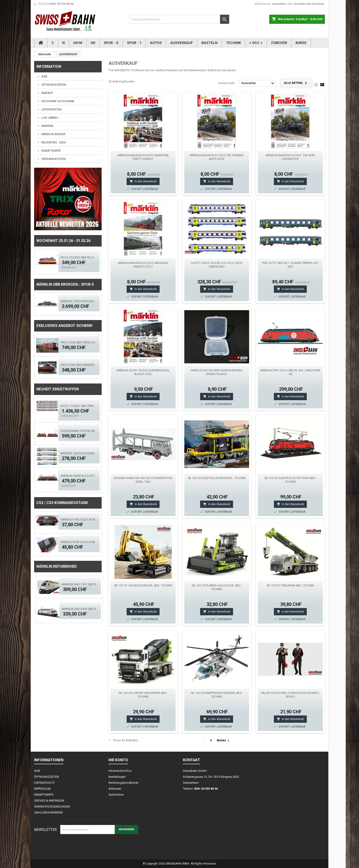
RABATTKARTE (51, 151)
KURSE (301, 43)
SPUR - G (111, 43)
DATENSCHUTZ (44, 783)
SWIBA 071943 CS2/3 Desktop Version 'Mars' (79, 520)
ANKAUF (47, 93)
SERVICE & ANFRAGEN (49, 801)
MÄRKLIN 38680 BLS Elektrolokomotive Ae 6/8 (79, 476)
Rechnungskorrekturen (124, 783)
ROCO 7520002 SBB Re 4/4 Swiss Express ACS (79, 257)
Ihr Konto (118, 760)
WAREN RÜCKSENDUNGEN (52, 806)
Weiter (224, 741)
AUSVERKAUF (182, 43)
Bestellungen (117, 777)
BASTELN (209, 43)
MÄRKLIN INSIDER (53, 134)
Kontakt (192, 760)
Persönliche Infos (120, 771)
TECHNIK (233, 43)
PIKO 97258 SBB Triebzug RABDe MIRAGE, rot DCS (79, 342)
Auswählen (258, 83)
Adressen (115, 789)
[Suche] (179, 19)
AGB (44, 76)
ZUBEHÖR (279, 43)
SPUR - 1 (134, 43)
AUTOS (156, 43)
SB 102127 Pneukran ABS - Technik (290, 586)
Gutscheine (116, 795)
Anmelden (279, 4)
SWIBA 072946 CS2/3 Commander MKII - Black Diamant (79, 542)
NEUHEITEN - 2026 (53, 142)
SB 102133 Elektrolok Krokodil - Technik (217, 478)
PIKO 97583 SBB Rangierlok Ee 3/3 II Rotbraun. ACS (79, 365)
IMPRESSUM (42, 789)
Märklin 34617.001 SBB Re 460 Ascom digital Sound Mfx (80, 584)
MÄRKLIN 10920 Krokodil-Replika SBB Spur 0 (79, 301)
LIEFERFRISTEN (51, 109)
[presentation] (95, 845)
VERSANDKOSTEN (53, 159)
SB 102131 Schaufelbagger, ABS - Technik (143, 586)
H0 (93, 43)
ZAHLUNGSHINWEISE (49, 812)
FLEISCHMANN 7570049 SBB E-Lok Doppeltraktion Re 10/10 (79, 431)
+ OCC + (256, 43)
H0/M (78, 43)
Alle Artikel (296, 83)
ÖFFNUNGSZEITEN (53, 85)
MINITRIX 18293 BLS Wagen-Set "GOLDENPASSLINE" (79, 453)
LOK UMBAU (49, 118)
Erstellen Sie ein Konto (309, 4)
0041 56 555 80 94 (62, 4)
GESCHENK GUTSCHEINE (58, 101)
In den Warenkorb (143, 181)
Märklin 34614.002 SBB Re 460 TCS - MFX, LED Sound (80, 609)
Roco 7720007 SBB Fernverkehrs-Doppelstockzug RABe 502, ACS (79, 406)
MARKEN (47, 126)
